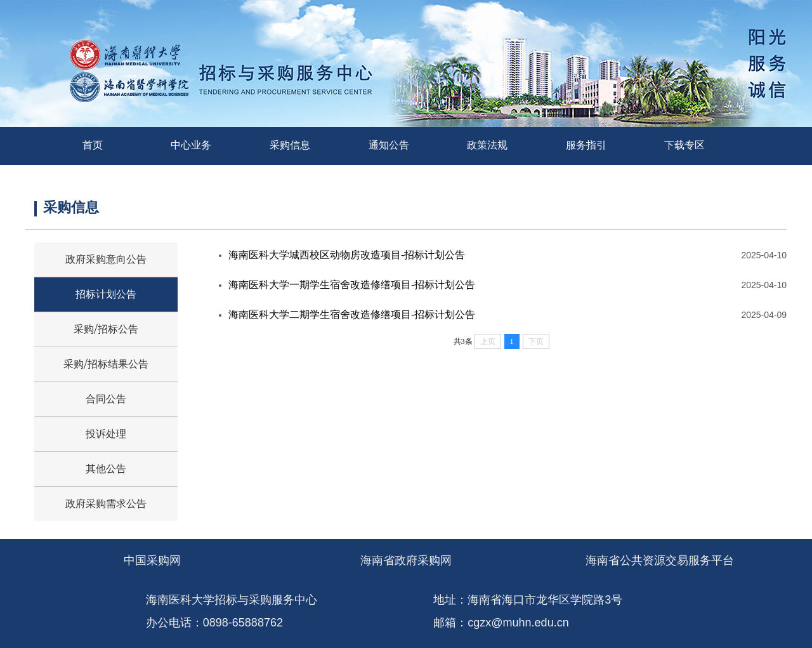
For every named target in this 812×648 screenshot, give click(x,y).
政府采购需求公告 (106, 504)
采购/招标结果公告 (106, 364)
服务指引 (586, 145)
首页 (93, 145)
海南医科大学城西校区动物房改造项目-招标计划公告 (347, 255)
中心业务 (191, 145)
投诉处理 (106, 434)
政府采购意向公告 (106, 259)
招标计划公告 (106, 294)
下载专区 (684, 145)
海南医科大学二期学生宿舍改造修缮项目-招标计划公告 (352, 314)
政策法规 (487, 145)
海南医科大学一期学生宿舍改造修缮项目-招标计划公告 (352, 285)
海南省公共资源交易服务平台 (660, 560)
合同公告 (106, 399)
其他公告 (106, 469)
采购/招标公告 (106, 329)
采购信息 (290, 145)
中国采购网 (152, 560)
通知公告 (389, 145)
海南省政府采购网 (406, 560)
